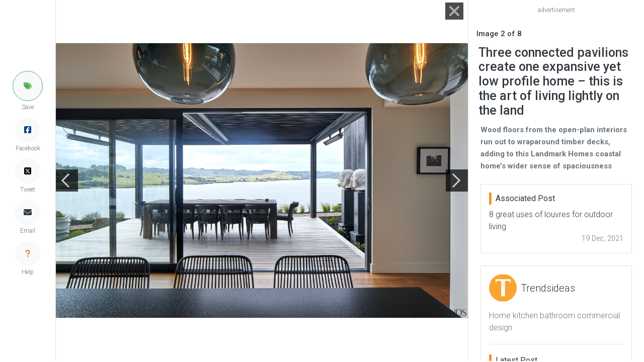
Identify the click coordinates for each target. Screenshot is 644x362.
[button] (28, 86)
